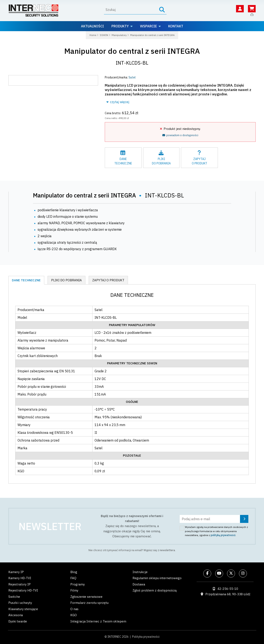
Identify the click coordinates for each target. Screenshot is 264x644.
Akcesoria (16, 615)
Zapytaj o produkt (108, 280)
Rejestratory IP (20, 584)
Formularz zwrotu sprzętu (89, 603)
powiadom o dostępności (180, 135)
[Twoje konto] (240, 9)
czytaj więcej (118, 102)
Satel (132, 77)
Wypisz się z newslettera (159, 550)
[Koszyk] (252, 9)
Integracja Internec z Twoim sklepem (98, 621)
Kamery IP (16, 572)
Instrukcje (140, 572)
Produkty (120, 26)
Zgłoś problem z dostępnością (155, 590)
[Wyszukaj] (131, 10)
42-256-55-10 (228, 589)
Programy (78, 584)
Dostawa (139, 584)
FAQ (73, 578)
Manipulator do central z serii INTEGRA (132, 51)
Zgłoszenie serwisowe (86, 597)
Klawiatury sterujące (23, 609)
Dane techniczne (26, 280)
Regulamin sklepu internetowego (157, 578)
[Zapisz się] (244, 519)
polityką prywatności (223, 535)
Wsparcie (148, 26)
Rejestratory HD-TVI (23, 590)
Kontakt (176, 26)
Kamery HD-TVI (20, 578)
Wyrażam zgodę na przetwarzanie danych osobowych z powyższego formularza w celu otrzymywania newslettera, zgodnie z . (216, 531)
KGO (74, 615)
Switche (14, 597)
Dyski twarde (18, 621)
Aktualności (92, 26)
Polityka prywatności (146, 637)
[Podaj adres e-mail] (214, 519)
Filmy (74, 590)
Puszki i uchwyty (20, 603)
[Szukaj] (162, 10)
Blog (74, 572)
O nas (74, 609)
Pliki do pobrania (66, 280)
